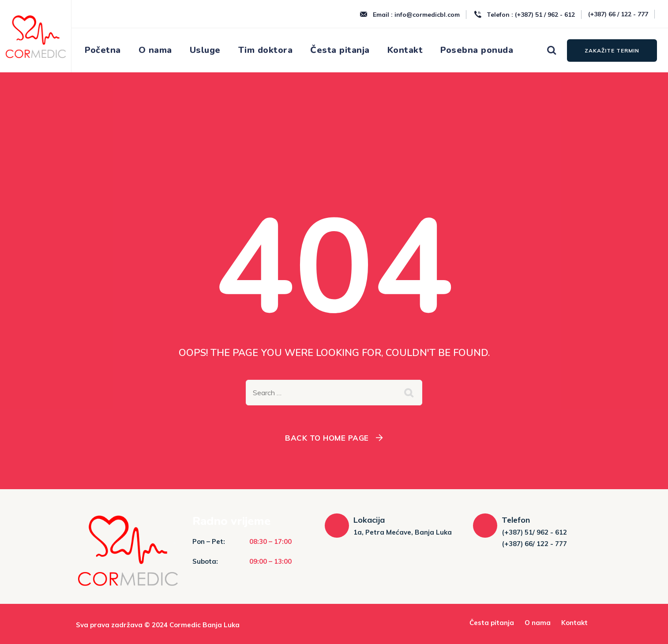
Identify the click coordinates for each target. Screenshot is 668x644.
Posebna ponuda (477, 50)
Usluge (205, 50)
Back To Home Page (327, 438)
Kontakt (405, 50)
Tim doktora (266, 50)
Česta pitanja (340, 50)
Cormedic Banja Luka (205, 625)
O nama (155, 50)
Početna (103, 50)
